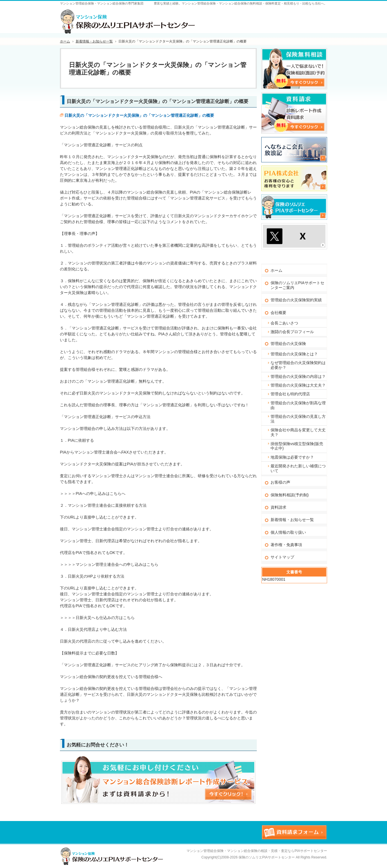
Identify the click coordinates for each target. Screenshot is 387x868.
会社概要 (278, 313)
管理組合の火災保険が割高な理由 (298, 405)
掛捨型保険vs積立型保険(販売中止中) (297, 446)
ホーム (276, 270)
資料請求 (278, 507)
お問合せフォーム (305, 17)
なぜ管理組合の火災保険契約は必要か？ (298, 365)
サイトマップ (282, 557)
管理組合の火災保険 (288, 344)
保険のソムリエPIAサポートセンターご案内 (297, 285)
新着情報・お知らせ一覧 (292, 520)
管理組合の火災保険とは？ (294, 354)
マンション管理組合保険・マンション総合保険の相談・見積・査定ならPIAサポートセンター (257, 851)
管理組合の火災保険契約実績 (296, 300)
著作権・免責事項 (286, 545)
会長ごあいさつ (284, 323)
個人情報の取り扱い (288, 532)
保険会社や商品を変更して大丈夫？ (298, 432)
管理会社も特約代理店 (290, 394)
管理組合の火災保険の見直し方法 (298, 419)
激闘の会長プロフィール (292, 332)
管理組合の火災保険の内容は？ (298, 376)
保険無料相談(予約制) (290, 495)
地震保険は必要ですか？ (292, 457)
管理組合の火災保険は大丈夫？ (298, 385)
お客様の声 (280, 482)
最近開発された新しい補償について (298, 468)
